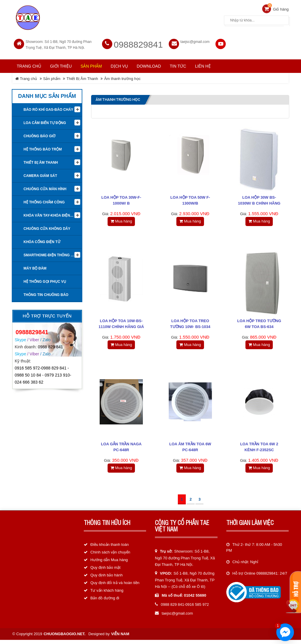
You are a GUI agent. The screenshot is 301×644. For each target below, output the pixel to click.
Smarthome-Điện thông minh (52, 253)
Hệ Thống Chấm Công (44, 200)
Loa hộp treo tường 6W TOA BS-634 (259, 324)
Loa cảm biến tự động (45, 121)
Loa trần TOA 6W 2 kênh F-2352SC (259, 450)
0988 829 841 (51, 344)
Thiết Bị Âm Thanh (82, 76)
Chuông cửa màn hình (45, 187)
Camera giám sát (40, 173)
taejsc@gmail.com (195, 39)
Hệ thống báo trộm (43, 147)
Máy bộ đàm (35, 266)
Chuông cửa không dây (47, 226)
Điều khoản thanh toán (110, 549)
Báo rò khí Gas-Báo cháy (48, 107)
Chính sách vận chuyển (110, 557)
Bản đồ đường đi (105, 602)
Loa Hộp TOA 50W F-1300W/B (190, 198)
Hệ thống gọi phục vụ (45, 279)
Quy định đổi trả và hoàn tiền (115, 587)
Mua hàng (121, 219)
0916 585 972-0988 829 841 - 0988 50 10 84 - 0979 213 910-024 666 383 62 (43, 373)
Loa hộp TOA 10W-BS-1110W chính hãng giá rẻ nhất (121, 327)
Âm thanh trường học (122, 76)
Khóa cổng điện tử (42, 240)
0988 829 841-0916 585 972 (185, 609)
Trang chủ (29, 64)
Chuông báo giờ (39, 134)
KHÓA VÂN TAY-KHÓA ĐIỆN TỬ (50, 213)
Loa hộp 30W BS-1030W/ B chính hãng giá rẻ (259, 201)
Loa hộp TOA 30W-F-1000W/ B (121, 198)
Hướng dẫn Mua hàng (109, 564)
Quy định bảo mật (106, 572)
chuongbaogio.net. (64, 638)
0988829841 (138, 42)
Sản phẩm (52, 76)
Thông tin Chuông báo (46, 292)
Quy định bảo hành (107, 579)
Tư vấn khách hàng (107, 595)
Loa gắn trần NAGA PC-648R (121, 450)
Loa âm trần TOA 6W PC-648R (190, 450)
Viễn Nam (120, 638)
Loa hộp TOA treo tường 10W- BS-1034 (190, 324)
